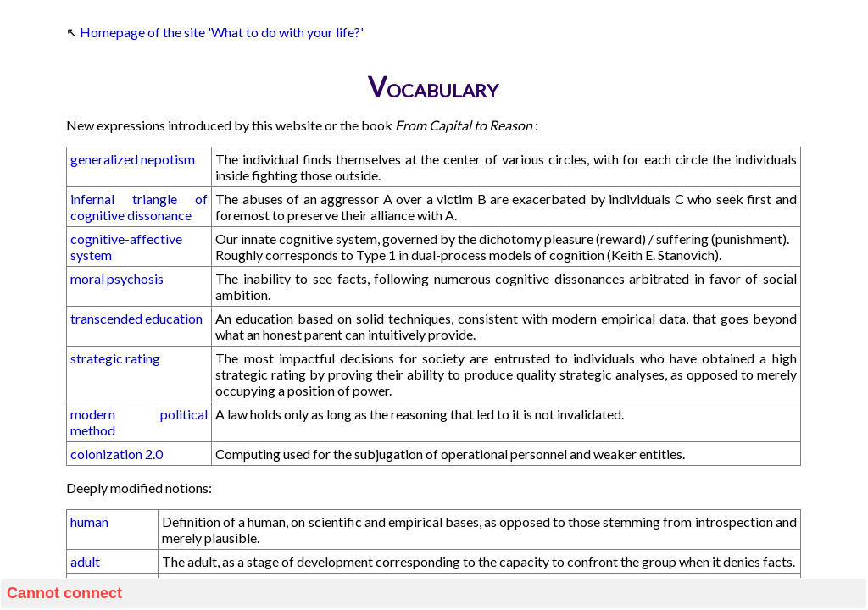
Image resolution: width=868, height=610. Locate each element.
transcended (106, 318)
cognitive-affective (126, 238)
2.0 (154, 454)
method (93, 430)
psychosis (135, 278)
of (201, 199)
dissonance (159, 215)
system (91, 255)
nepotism (168, 159)
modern (93, 414)
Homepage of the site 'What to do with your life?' (222, 32)
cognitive (97, 215)
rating (143, 358)
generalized (104, 159)
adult (85, 561)
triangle (155, 199)
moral (87, 278)
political (184, 414)
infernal (92, 199)
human (89, 521)
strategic (97, 358)
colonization (106, 454)
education (174, 318)
